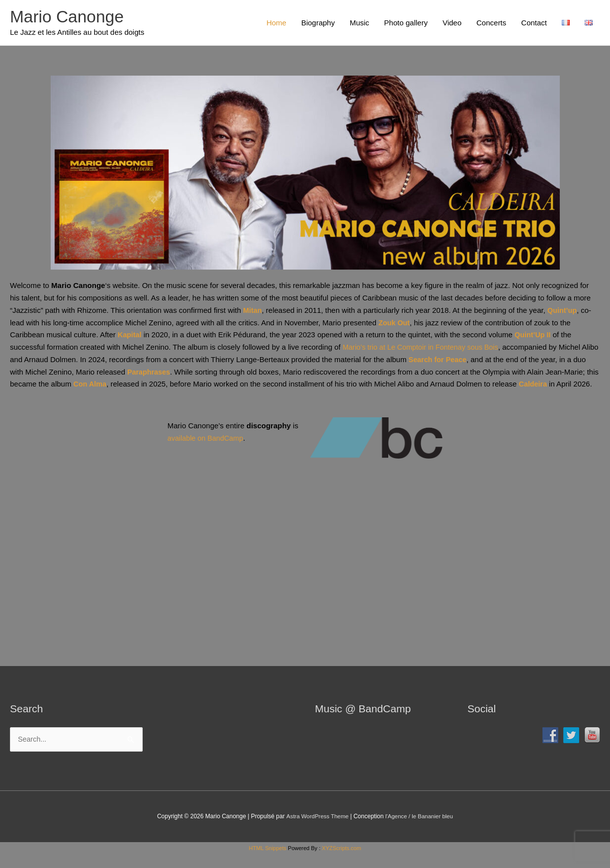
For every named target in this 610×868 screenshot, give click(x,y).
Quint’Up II (534, 337)
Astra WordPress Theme (316, 830)
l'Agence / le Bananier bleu (420, 830)
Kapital (130, 337)
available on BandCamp (207, 451)
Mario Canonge (69, 18)
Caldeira (572, 386)
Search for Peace (457, 361)
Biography (318, 23)
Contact (534, 23)
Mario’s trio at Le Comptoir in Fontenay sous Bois (424, 348)
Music (359, 23)
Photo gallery (406, 23)
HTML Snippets (268, 862)
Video (452, 23)
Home (276, 23)
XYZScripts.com (342, 862)
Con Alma (127, 386)
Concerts (491, 23)
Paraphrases (164, 373)
